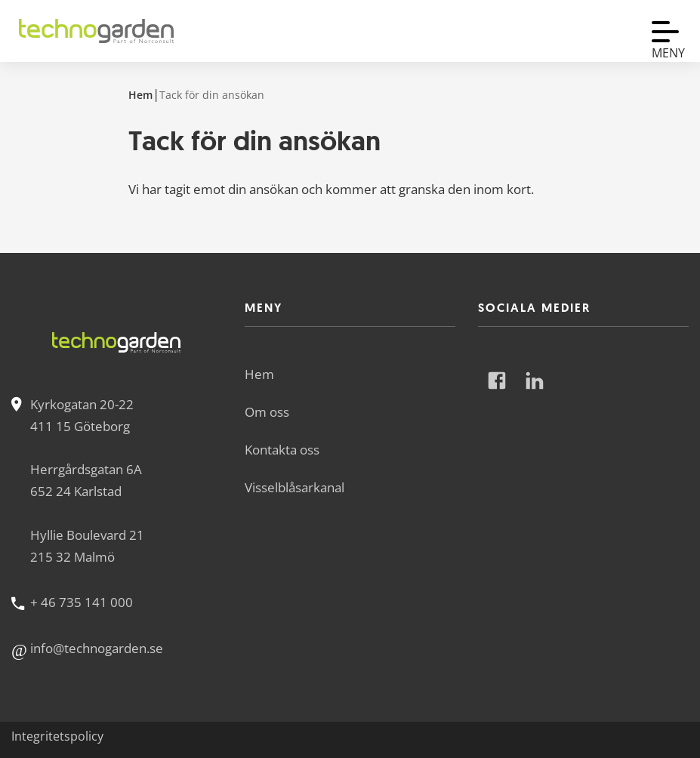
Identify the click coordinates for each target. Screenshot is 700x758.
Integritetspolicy (57, 736)
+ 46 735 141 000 (82, 602)
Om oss (267, 412)
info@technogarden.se (97, 648)
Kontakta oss (282, 450)
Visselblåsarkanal (294, 487)
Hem (140, 95)
